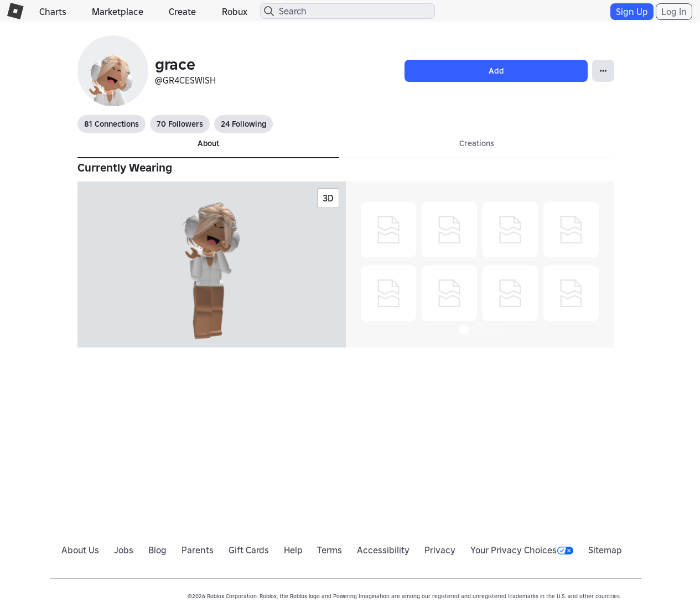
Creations (477, 143)
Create (182, 12)
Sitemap (605, 550)
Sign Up (632, 12)
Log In (674, 12)
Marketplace (118, 12)
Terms (330, 550)
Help (293, 550)
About (208, 143)
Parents (198, 550)
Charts (53, 12)
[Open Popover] (603, 71)
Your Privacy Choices (522, 550)
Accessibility (383, 550)
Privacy (440, 550)
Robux (235, 12)
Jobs (124, 550)
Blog (157, 550)
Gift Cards (249, 550)
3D (328, 198)
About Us (80, 550)
